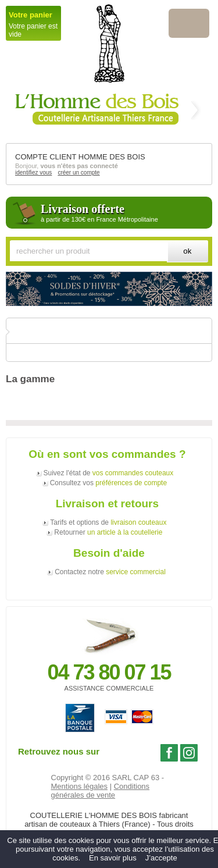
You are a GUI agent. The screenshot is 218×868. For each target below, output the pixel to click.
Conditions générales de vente (101, 791)
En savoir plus (113, 858)
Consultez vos (108, 483)
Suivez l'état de (109, 473)
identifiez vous (33, 172)
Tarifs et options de (108, 522)
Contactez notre (110, 572)
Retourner (108, 532)
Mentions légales (80, 786)
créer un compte (78, 172)
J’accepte (161, 858)
